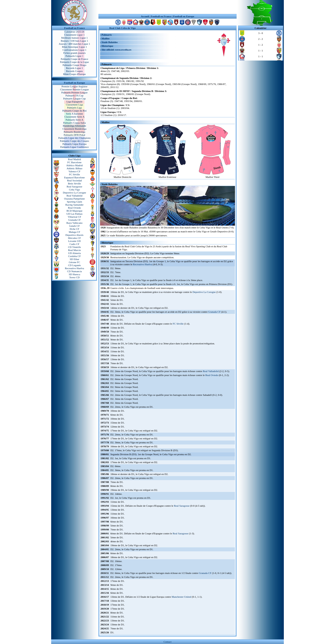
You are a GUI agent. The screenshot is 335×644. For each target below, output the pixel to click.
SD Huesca (74, 274)
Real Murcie (75, 250)
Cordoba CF (74, 256)
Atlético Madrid (75, 165)
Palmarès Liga (74, 108)
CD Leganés (75, 265)
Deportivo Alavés (74, 235)
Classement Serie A (74, 117)
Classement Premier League (74, 89)
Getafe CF (74, 226)
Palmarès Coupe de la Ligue (74, 62)
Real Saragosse (75, 186)
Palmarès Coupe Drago (74, 65)
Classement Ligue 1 (74, 35)
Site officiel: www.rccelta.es (116, 50)
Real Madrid (74, 159)
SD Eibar (75, 259)
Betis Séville (74, 183)
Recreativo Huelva (74, 268)
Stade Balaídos (109, 42)
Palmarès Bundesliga (75, 132)
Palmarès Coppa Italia (74, 123)
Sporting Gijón (74, 202)
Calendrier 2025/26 (74, 32)
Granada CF (74, 220)
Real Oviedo (74, 208)
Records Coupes (74, 71)
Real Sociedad (74, 180)
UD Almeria (74, 253)
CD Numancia (74, 271)
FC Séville (75, 174)
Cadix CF (74, 244)
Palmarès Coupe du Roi (74, 111)
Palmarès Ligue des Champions (74, 138)
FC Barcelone (75, 162)
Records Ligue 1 (75, 68)
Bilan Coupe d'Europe (74, 74)
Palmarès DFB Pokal (74, 135)
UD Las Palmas (74, 214)
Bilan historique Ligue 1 (74, 47)
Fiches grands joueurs (74, 53)
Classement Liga (74, 105)
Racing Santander (74, 205)
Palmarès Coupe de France (74, 59)
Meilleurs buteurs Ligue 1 (74, 38)
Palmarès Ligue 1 (75, 56)
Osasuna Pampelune (75, 199)
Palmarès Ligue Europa (74, 144)
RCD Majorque (74, 211)
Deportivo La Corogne (74, 193)
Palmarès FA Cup (75, 95)
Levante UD (74, 241)
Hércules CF (74, 238)
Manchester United (181, 597)
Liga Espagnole (75, 102)
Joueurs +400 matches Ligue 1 (75, 44)
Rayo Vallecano (74, 223)
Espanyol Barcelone (74, 177)
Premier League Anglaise (74, 86)
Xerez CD (74, 277)
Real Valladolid (74, 196)
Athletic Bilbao (74, 168)
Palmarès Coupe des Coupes (75, 141)
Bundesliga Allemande (74, 126)
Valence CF (74, 171)
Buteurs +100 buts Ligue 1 (74, 41)
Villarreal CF (74, 217)
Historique (107, 46)
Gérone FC (75, 262)
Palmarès (107, 35)
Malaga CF (74, 232)
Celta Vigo (74, 190)
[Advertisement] (167, 7)
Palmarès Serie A (74, 120)
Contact (167, 642)
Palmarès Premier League (74, 92)
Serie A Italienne (74, 114)
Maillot (105, 38)
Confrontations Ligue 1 (75, 50)
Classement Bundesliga (75, 129)
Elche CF (74, 229)
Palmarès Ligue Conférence (74, 147)
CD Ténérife (74, 247)
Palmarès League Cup (75, 98)
